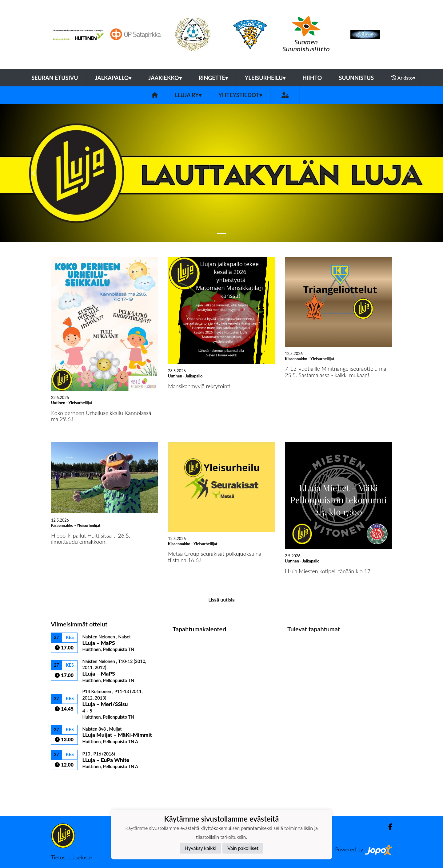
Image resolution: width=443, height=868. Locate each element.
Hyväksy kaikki (200, 848)
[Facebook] (388, 827)
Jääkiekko (165, 78)
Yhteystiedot (240, 95)
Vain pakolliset (243, 848)
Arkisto (403, 78)
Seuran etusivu (55, 78)
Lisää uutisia (221, 600)
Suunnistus (356, 78)
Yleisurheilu (265, 78)
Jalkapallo (113, 78)
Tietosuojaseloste (71, 857)
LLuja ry (188, 95)
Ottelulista (66, 781)
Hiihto (312, 78)
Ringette (213, 78)
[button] (33, 173)
